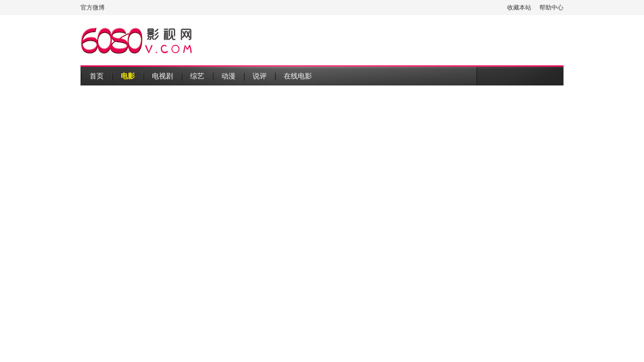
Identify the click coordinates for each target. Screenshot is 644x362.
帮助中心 (551, 8)
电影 (128, 76)
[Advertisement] (380, 40)
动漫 (228, 76)
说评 (260, 76)
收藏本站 (519, 8)
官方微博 (93, 8)
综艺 (197, 76)
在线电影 (298, 76)
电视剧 (163, 76)
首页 (97, 76)
